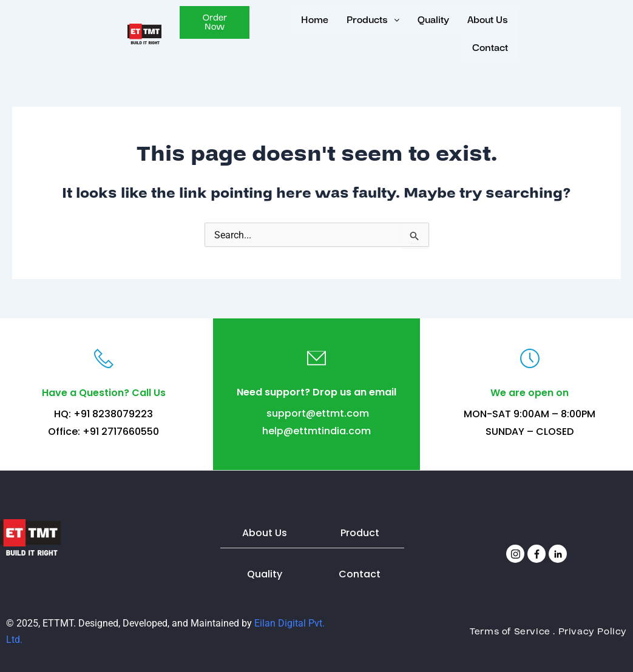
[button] (361, 20)
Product (360, 533)
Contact (479, 48)
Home (303, 20)
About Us (476, 20)
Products (361, 20)
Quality (422, 20)
